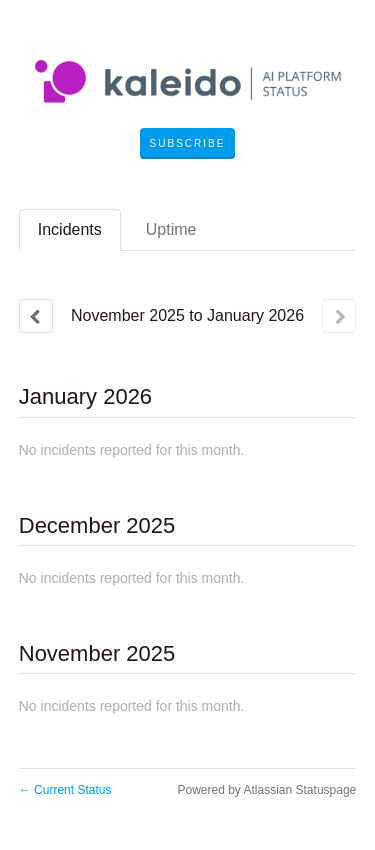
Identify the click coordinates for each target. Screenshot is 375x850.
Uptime (171, 229)
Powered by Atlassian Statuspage (266, 790)
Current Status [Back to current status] (65, 790)
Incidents (70, 229)
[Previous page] (36, 316)
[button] (188, 144)
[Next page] (339, 316)
